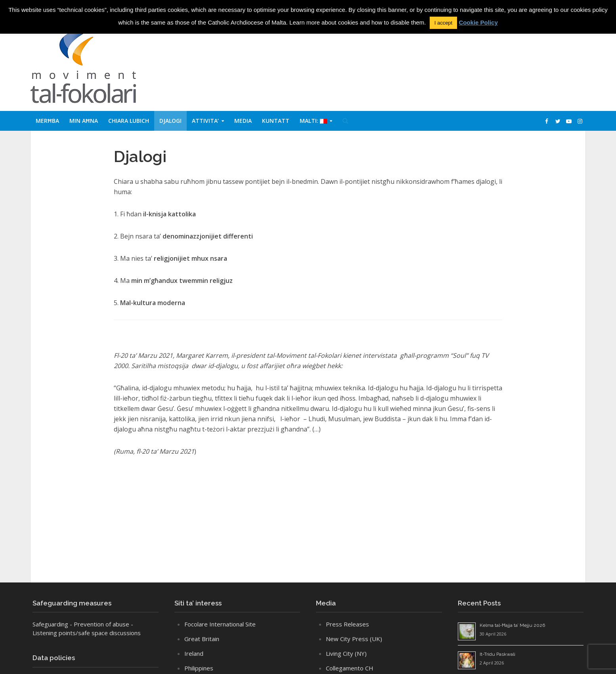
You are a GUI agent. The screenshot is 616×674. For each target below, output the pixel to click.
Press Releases (347, 624)
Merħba (47, 121)
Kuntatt (276, 121)
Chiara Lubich (129, 121)
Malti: (313, 121)
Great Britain (202, 639)
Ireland (194, 653)
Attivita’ (205, 121)
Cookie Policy (478, 22)
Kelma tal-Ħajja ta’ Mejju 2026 (512, 625)
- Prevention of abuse (99, 624)
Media (243, 121)
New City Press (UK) (354, 639)
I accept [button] (444, 23)
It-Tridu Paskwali (497, 654)
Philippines (199, 668)
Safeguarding (50, 624)
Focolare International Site (220, 624)
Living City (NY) (346, 653)
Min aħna (84, 121)
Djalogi (170, 121)
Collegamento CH (350, 668)
